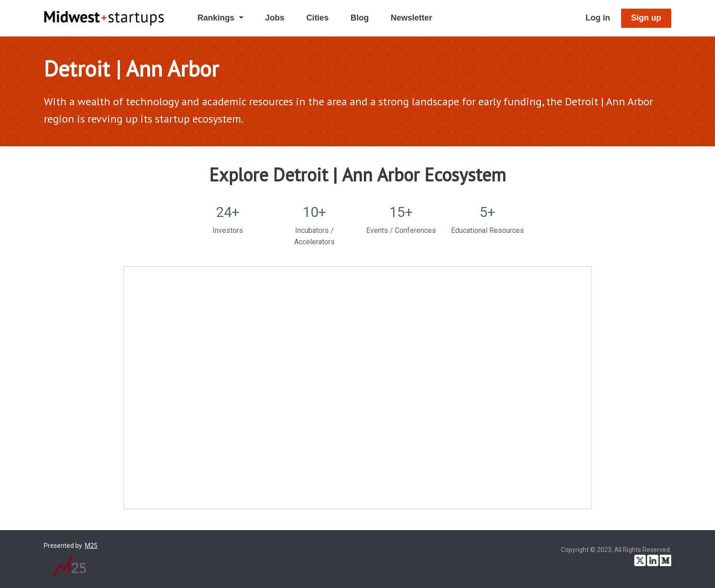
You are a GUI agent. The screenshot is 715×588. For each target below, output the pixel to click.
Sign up (646, 18)
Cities (318, 18)
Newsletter (412, 18)
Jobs (275, 18)
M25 (91, 546)
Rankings (217, 18)
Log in (598, 18)
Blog (360, 18)
